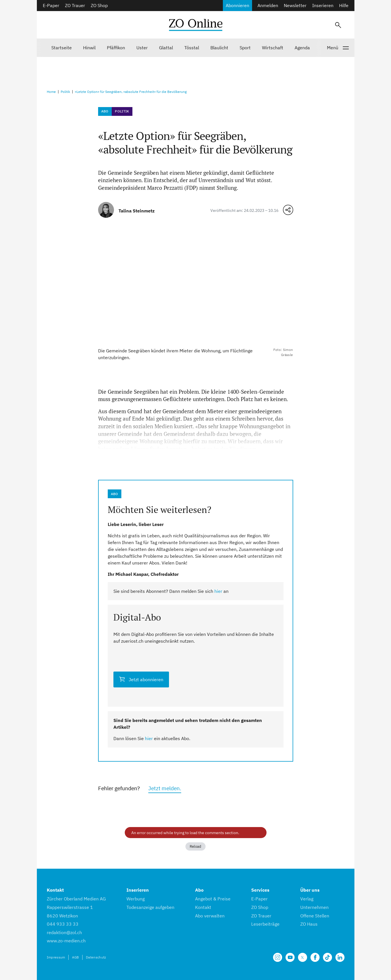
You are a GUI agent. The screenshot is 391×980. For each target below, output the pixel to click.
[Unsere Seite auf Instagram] (278, 957)
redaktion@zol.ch (64, 932)
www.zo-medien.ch (66, 941)
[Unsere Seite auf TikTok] (327, 957)
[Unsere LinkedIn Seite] (340, 957)
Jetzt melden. (165, 788)
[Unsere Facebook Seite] (315, 957)
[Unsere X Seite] (303, 957)
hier (218, 591)
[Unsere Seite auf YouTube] (290, 957)
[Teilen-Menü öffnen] (288, 210)
